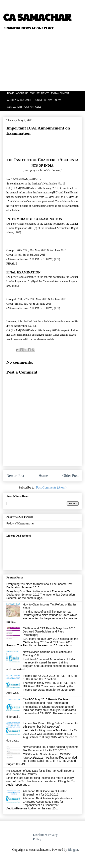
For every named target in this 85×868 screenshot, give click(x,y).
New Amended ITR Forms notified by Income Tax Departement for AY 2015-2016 (51, 749)
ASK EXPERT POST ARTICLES (24, 107)
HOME (11, 93)
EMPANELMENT (60, 93)
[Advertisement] (54, 61)
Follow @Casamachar (20, 523)
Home (43, 476)
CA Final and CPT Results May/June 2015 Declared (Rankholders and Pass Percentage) (49, 632)
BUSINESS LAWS (43, 100)
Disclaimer (40, 835)
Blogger (73, 850)
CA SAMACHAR (37, 17)
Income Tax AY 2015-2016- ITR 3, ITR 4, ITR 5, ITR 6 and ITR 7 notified (51, 677)
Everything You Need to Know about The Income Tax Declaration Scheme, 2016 (39, 586)
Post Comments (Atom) (51, 487)
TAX (32, 93)
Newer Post (15, 476)
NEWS (59, 100)
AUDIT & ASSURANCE (20, 100)
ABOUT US (22, 93)
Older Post (70, 476)
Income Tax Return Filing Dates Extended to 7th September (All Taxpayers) (50, 725)
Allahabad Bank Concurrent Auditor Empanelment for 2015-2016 (45, 793)
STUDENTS (43, 93)
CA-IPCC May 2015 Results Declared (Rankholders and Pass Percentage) (46, 701)
